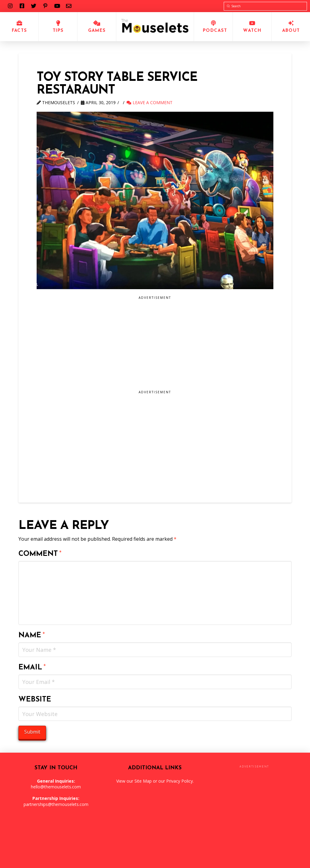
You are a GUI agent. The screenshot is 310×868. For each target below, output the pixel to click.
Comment (40, 554)
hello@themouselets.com (56, 787)
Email (32, 668)
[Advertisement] (155, 345)
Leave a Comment (150, 102)
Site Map (143, 781)
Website (35, 700)
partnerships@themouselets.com (56, 804)
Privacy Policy (180, 781)
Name (32, 635)
